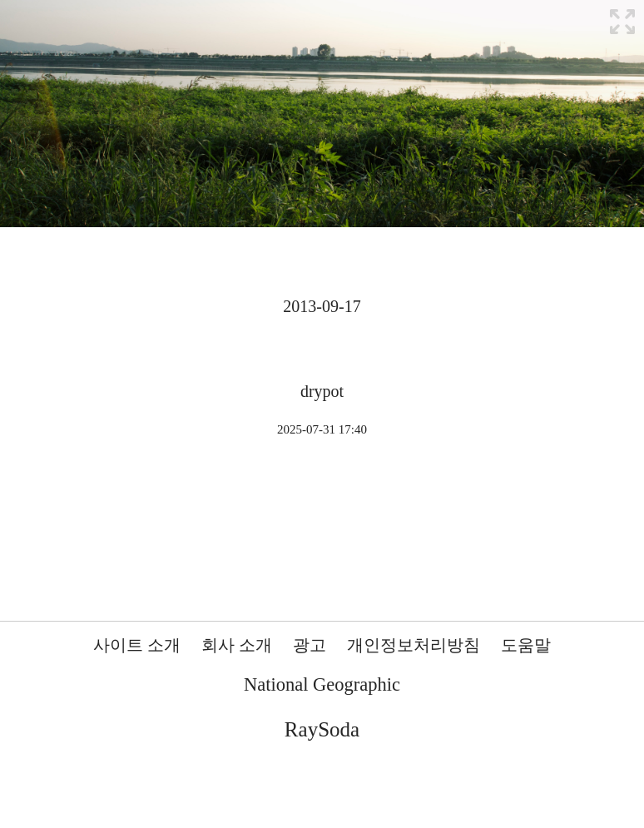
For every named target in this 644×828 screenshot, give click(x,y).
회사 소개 (237, 645)
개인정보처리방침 (414, 645)
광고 (310, 645)
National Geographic (322, 684)
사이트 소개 (137, 645)
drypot (322, 391)
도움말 (526, 645)
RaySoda (322, 729)
